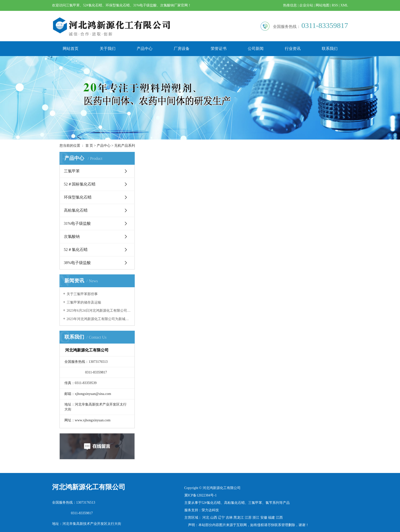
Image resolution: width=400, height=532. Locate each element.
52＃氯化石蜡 (76, 250)
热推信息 (290, 5)
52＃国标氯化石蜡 (80, 184)
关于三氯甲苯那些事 (82, 294)
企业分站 (306, 5)
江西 (279, 518)
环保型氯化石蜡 (78, 197)
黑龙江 (239, 518)
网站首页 (71, 49)
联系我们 (330, 49)
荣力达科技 (210, 510)
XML (344, 5)
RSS (335, 5)
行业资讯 (293, 49)
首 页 (89, 146)
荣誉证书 (219, 49)
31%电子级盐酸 (77, 223)
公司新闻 (256, 49)
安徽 (264, 518)
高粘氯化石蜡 (76, 210)
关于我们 (108, 49)
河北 (206, 518)
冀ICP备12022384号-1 (200, 495)
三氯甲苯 (72, 171)
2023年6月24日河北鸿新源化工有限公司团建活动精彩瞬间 (99, 311)
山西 (214, 518)
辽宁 (221, 518)
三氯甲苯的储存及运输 (84, 302)
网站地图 (323, 5)
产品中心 (145, 49)
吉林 (229, 518)
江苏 (248, 518)
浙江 (256, 518)
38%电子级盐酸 (77, 263)
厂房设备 (182, 49)
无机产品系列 (125, 146)
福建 (271, 518)
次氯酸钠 (72, 236)
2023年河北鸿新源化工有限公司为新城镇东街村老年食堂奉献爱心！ (99, 319)
